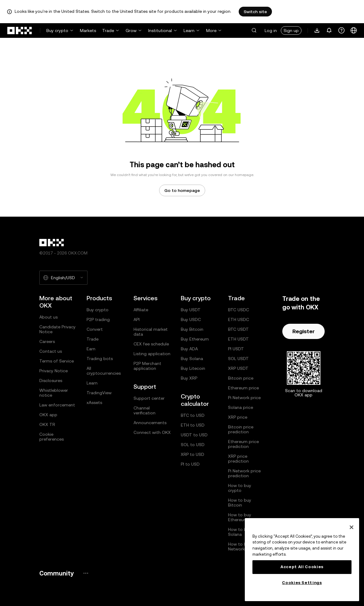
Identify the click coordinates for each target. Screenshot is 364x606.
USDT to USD (194, 435)
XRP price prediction (238, 459)
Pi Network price (244, 398)
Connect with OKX (152, 432)
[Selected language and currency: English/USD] (63, 278)
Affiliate (141, 310)
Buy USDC (191, 319)
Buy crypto (57, 31)
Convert (95, 329)
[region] (302, 560)
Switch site (255, 12)
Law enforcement (57, 405)
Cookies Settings (302, 583)
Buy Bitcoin (192, 329)
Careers (47, 341)
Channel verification (145, 410)
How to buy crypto (240, 488)
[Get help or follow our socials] (341, 31)
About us (48, 317)
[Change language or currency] (354, 31)
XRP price (238, 417)
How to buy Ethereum (240, 517)
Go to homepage (182, 190)
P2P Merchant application (147, 366)
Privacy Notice (54, 371)
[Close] (352, 527)
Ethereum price (243, 388)
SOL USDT (238, 359)
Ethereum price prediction (243, 444)
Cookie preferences (52, 437)
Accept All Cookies (302, 567)
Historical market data (151, 332)
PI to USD (190, 464)
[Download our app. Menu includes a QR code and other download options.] (317, 31)
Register (303, 331)
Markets (88, 31)
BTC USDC (239, 310)
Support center (149, 398)
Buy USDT (191, 310)
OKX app (48, 415)
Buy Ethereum (195, 339)
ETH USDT (238, 339)
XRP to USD (193, 454)
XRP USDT (238, 368)
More (211, 31)
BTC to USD (193, 415)
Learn (189, 31)
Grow (131, 31)
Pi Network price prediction (244, 473)
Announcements (150, 423)
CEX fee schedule (151, 344)
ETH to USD (193, 425)
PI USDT (236, 349)
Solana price (241, 407)
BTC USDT (238, 329)
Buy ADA (189, 349)
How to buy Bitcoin (240, 503)
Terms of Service (57, 361)
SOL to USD (193, 445)
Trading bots (100, 359)
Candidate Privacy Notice (57, 329)
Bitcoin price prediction (241, 429)
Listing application (152, 354)
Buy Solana (192, 359)
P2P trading (98, 319)
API (137, 319)
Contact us (51, 351)
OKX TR (47, 424)
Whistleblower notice (54, 393)
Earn (91, 349)
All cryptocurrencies (104, 371)
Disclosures (51, 381)
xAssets (94, 402)
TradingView (99, 393)
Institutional (160, 31)
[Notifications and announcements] (329, 31)
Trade (108, 31)
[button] (254, 31)
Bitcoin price (241, 378)
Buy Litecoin (193, 368)
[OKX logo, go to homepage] (20, 31)
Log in (271, 31)
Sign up (291, 31)
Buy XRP (189, 378)
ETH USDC (239, 319)
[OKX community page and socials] (86, 573)
